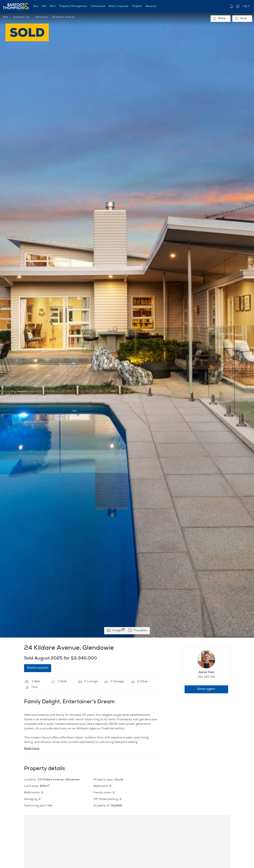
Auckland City (21, 17)
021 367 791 (206, 677)
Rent (53, 6)
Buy (36, 6)
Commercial (98, 6)
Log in (246, 6)
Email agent (206, 689)
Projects (137, 6)
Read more (32, 749)
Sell (44, 6)
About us (151, 6)
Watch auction (38, 668)
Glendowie (41, 17)
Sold (5, 17)
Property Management (73, 6)
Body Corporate (119, 6)
